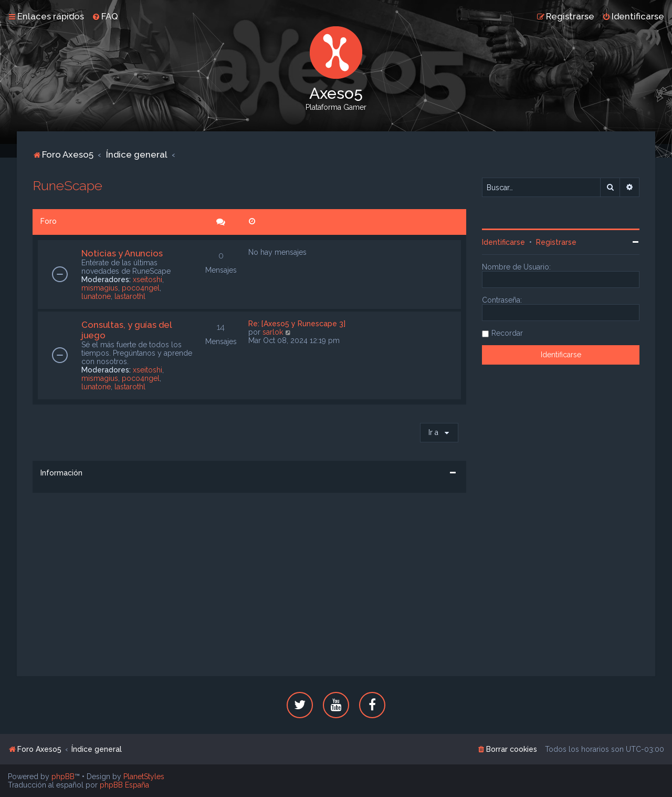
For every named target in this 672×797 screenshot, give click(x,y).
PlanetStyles (144, 777)
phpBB (63, 777)
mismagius (100, 288)
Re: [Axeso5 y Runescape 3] (297, 324)
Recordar (507, 333)
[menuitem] (105, 16)
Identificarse (503, 242)
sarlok (273, 332)
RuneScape (67, 185)
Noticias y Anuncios (122, 253)
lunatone (96, 296)
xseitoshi (148, 280)
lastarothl (130, 296)
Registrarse (556, 242)
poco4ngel (141, 288)
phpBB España (124, 785)
